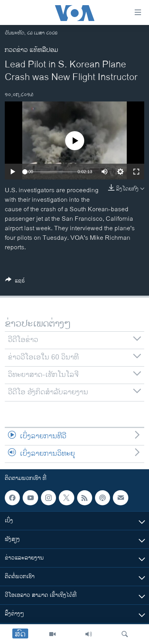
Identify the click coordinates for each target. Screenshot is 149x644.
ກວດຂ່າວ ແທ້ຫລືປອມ (31, 50)
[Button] (15, 282)
